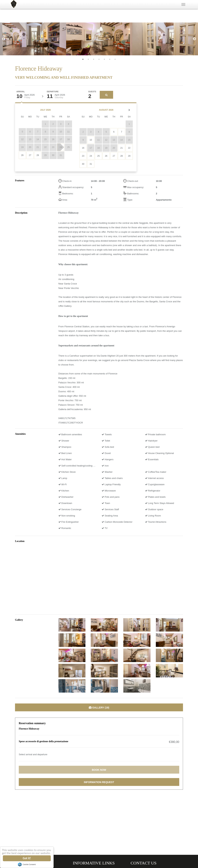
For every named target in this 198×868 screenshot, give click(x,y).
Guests (92, 92)
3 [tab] (94, 59)
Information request (99, 782)
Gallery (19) (99, 708)
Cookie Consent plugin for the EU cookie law (27, 864)
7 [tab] (115, 59)
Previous (4, 39)
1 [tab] (83, 59)
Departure (53, 92)
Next (194, 39)
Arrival (21, 92)
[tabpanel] (33, 39)
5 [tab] (104, 59)
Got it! (27, 858)
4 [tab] (99, 59)
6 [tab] (110, 59)
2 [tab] (88, 59)
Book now (99, 770)
